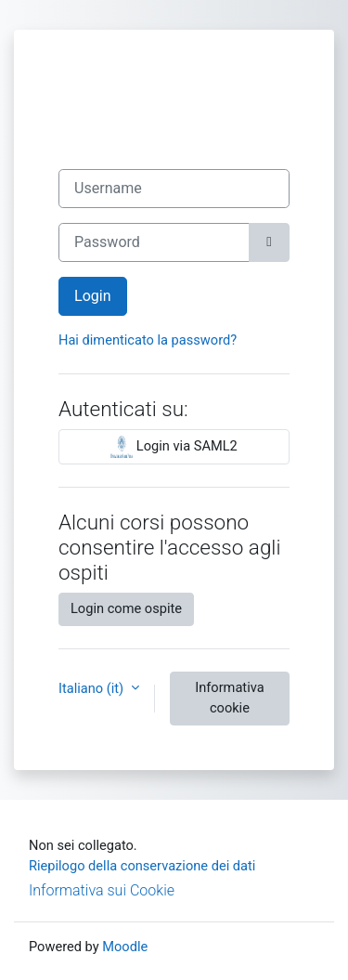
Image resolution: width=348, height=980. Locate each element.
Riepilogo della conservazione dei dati (142, 866)
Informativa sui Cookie (102, 890)
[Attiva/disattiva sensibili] (269, 242)
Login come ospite (126, 608)
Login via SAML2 (174, 447)
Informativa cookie (229, 698)
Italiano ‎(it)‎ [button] (93, 688)
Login (93, 296)
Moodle (125, 947)
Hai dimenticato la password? (148, 340)
